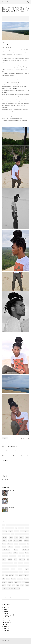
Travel (9, 585)
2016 (5, 626)
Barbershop (21, 528)
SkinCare (21, 575)
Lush (19, 556)
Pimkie (13, 569)
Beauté (27, 528)
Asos (3, 528)
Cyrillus (10, 541)
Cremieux (4, 541)
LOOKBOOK (5, 556)
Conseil (16, 538)
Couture (22, 538)
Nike (13, 566)
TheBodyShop (18, 582)
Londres (27, 553)
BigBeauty (4, 531)
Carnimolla (23, 534)
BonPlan (16, 531)
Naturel (4, 566)
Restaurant (26, 572)
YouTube (27, 585)
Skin (17, 575)
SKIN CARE (11, 507)
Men (28, 559)
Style (3, 579)
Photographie (5, 569)
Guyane (4, 547)
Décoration (27, 541)
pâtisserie (27, 566)
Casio (28, 534)
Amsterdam (20, 525)
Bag (16, 528)
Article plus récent (6, 456)
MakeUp (4, 559)
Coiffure (11, 538)
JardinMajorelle (26, 547)
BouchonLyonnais (25, 531)
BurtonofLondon (6, 534)
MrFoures (21, 563)
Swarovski (20, 579)
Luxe (24, 556)
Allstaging (14, 525)
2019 (5, 609)
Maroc (15, 559)
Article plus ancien (25, 456)
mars (7, 621)
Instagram (15, 89)
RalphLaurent (14, 572)
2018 (5, 611)
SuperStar (14, 579)
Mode (15, 563)
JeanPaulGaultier (6, 550)
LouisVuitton (13, 556)
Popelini (27, 569)
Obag (19, 566)
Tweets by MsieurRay (6, 597)
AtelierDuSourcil (10, 528)
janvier (7, 625)
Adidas (4, 525)
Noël (16, 566)
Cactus (13, 534)
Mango (10, 559)
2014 (5, 630)
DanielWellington (18, 541)
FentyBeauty (23, 544)
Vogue (17, 585)
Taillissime (27, 579)
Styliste (8, 579)
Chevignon (5, 538)
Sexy (7, 575)
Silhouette (12, 575)
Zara (19, 588)
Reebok (21, 572)
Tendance (10, 582)
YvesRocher (5, 588)
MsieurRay (27, 563)
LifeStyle (16, 553)
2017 (5, 613)
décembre (9, 615)
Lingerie (21, 553)
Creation (27, 538)
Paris (22, 566)
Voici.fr (22, 585)
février (7, 623)
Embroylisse (10, 544)
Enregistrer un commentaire (10, 451)
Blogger (4, 42)
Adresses (8, 525)
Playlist (20, 569)
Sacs (3, 575)
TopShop (4, 585)
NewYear (8, 566)
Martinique (22, 559)
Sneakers (27, 575)
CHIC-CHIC (11, 491)
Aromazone (26, 525)
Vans (13, 585)
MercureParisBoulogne (7, 563)
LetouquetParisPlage (7, 553)
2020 (5, 607)
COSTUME (11, 499)
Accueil (12, 456)
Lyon (28, 556)
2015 (5, 628)
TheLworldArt (26, 582)
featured (16, 544)
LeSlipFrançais (26, 550)
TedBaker (4, 582)
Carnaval (17, 534)
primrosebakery (6, 572)
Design (4, 544)
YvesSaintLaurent (13, 588)
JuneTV (16, 550)
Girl (28, 544)
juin (6, 619)
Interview (17, 547)
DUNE (7, 617)
